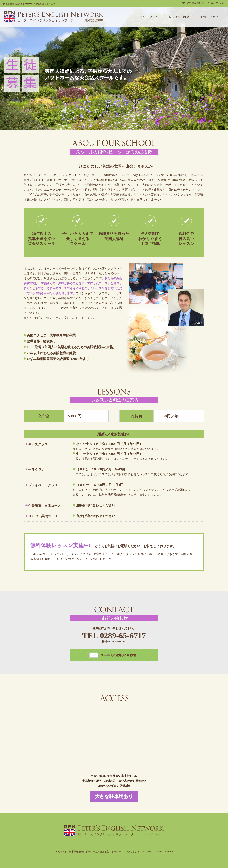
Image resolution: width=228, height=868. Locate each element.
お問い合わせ (210, 17)
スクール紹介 (148, 17)
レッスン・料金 (179, 17)
